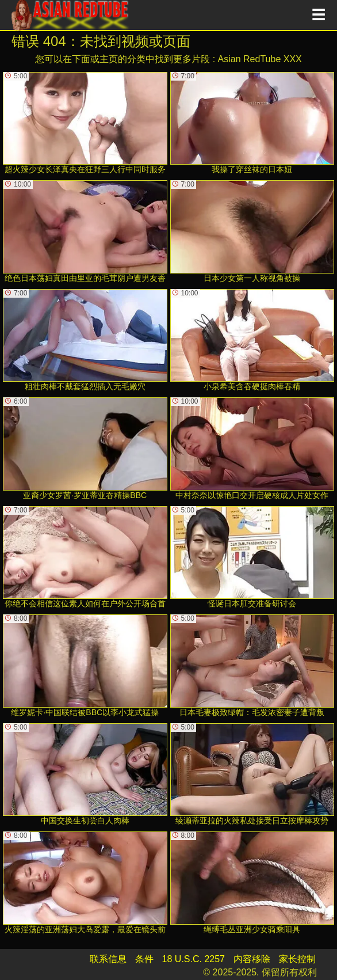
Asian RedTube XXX (260, 59)
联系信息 (108, 959)
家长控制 (297, 959)
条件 (144, 959)
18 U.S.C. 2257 (194, 959)
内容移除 (252, 959)
